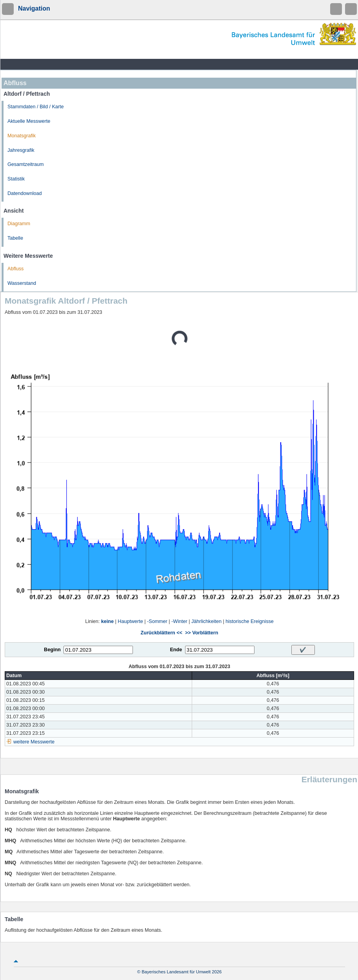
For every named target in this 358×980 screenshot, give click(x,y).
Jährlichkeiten (206, 621)
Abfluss (15, 269)
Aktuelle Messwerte (29, 121)
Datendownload (25, 193)
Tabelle (15, 238)
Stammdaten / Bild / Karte (36, 107)
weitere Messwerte (34, 742)
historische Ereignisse (250, 621)
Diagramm (19, 224)
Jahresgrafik (21, 150)
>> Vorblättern (202, 633)
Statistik (16, 179)
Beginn (52, 650)
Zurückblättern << (162, 633)
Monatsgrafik (22, 136)
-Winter (179, 621)
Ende (176, 650)
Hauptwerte (130, 621)
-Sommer (157, 621)
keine (107, 621)
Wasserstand (22, 283)
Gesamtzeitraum (25, 164)
